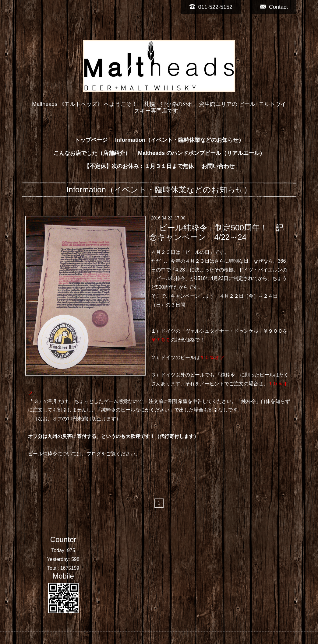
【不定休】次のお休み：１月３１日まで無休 (139, 166)
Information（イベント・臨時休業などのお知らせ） (180, 140)
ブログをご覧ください (111, 454)
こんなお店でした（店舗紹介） (92, 153)
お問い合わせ (218, 166)
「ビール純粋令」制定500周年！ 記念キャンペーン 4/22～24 (216, 232)
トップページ (91, 140)
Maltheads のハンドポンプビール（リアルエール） (201, 153)
